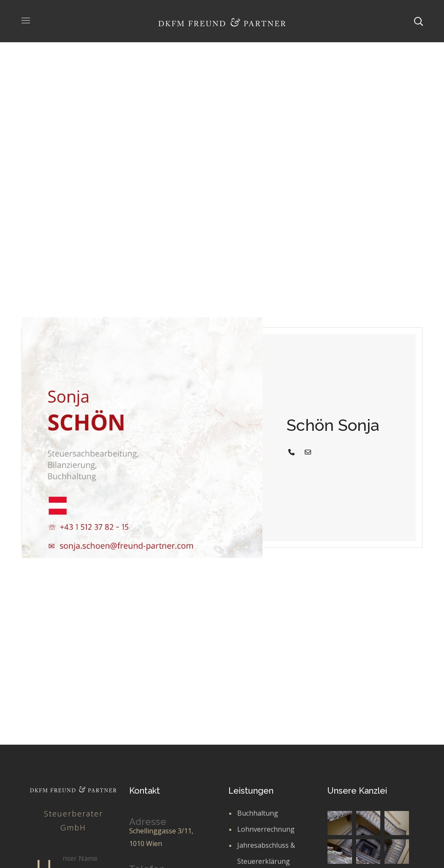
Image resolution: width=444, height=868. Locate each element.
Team (201, 176)
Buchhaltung (258, 813)
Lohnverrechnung (266, 829)
